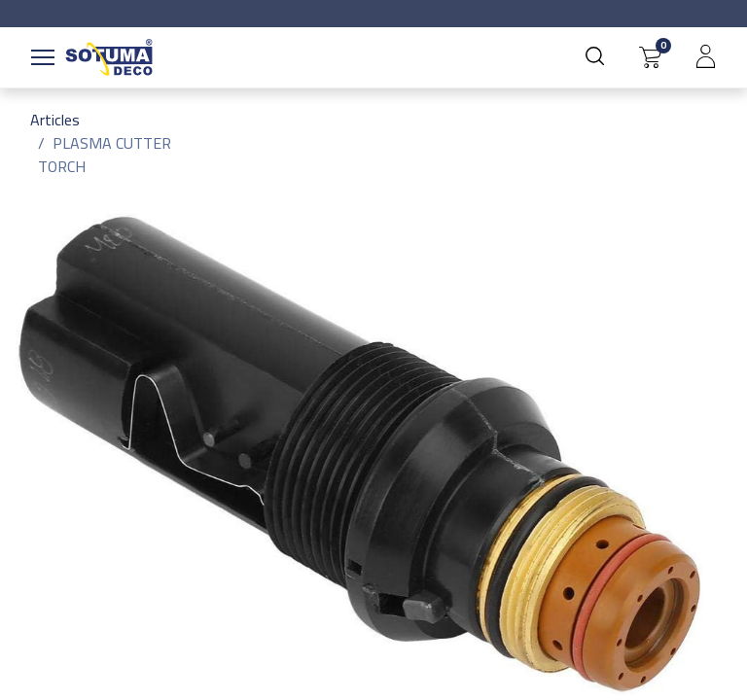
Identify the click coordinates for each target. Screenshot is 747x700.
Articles (55, 120)
